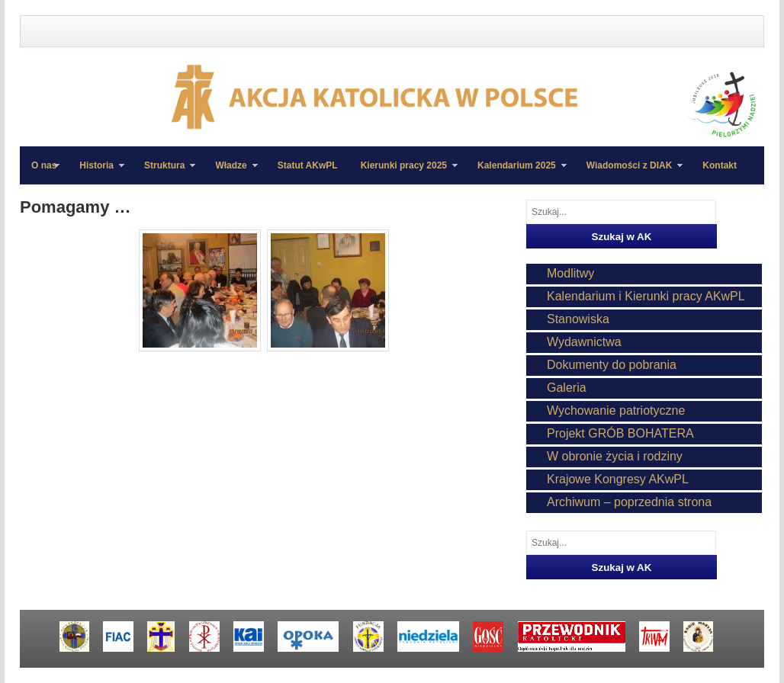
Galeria (567, 388)
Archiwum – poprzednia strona (629, 502)
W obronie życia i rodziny (615, 456)
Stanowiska (578, 319)
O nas (44, 165)
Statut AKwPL (308, 165)
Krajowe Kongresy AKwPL (618, 479)
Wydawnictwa (584, 342)
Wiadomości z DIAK (629, 172)
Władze (230, 172)
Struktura (164, 172)
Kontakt (720, 165)
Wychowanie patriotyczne (616, 410)
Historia (96, 172)
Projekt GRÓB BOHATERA (620, 433)
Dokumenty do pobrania (612, 365)
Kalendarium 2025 (516, 172)
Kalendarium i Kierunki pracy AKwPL (646, 296)
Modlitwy (570, 273)
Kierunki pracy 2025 (403, 172)
